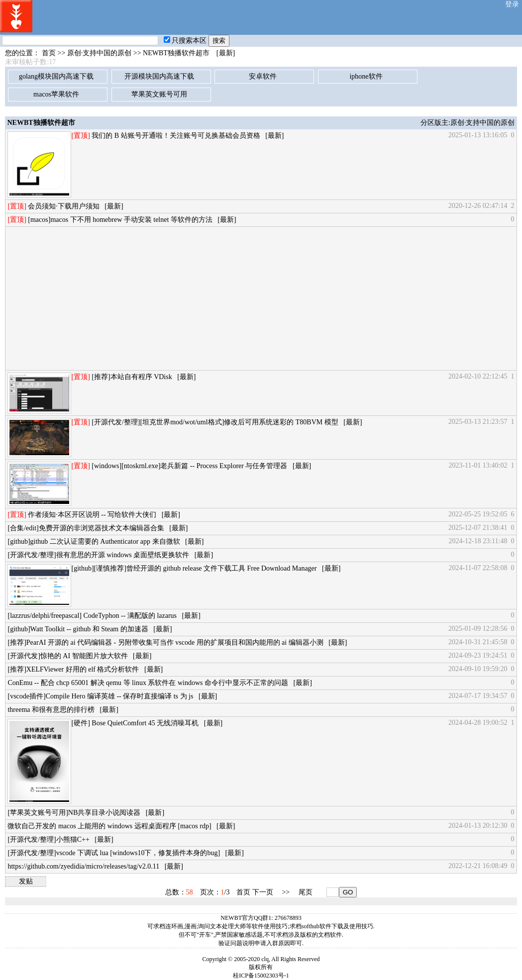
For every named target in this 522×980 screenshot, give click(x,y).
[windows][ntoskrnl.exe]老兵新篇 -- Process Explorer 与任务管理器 (189, 466)
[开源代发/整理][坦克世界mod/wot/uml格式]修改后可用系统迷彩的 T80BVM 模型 (215, 422)
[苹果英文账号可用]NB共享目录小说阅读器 (74, 813)
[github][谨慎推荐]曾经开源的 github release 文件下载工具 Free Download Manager (194, 568)
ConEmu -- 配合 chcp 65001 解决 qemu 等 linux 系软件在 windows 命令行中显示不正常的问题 (148, 683)
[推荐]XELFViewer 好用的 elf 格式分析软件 (73, 669)
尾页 (306, 892)
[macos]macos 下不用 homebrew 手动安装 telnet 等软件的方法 (120, 220)
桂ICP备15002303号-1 (261, 976)
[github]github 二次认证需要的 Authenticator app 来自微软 (94, 541)
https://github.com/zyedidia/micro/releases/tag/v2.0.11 (83, 866)
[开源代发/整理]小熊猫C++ (48, 839)
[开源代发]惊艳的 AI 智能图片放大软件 (67, 656)
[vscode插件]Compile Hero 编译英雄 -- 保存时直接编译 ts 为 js (100, 696)
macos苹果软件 (56, 94)
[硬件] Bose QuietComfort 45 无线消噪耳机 (135, 723)
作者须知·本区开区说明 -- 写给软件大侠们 (92, 515)
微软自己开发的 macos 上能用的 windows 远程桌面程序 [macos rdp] (109, 826)
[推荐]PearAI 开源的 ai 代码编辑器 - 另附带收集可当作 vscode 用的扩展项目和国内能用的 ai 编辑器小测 (165, 642)
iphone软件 (366, 76)
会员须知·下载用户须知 (64, 206)
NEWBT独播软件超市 (176, 53)
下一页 (263, 892)
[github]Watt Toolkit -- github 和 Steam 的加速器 (78, 629)
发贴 (26, 881)
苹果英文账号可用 (159, 94)
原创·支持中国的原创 (100, 53)
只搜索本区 (185, 41)
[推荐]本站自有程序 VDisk (132, 377)
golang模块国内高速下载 (56, 76)
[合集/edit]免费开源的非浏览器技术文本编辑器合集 (86, 528)
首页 (49, 53)
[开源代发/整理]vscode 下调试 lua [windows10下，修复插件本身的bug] (114, 853)
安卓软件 (263, 76)
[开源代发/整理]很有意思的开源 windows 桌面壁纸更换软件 (98, 555)
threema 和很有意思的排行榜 (51, 710)
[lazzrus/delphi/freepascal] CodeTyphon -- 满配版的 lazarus (92, 616)
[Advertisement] (261, 298)
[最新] (226, 53)
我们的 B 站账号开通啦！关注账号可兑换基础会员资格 (176, 136)
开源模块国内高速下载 (159, 76)
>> (286, 892)
